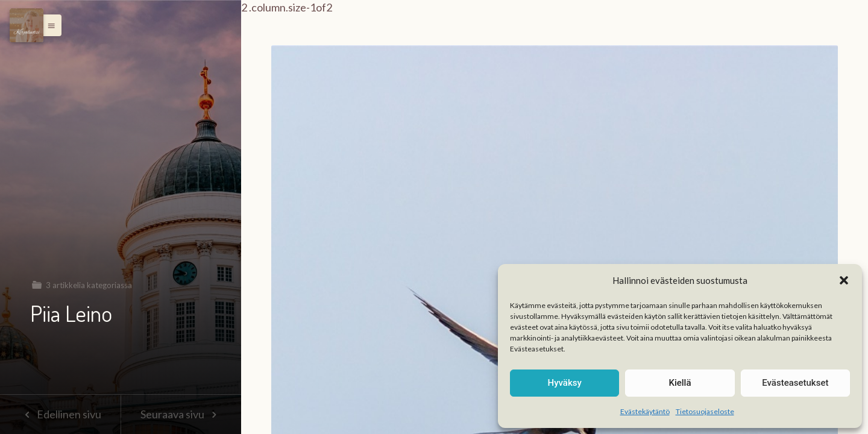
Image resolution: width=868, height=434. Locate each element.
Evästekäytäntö (645, 411)
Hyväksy (565, 383)
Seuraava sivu (181, 414)
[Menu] (27, 25)
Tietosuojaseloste (705, 411)
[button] (844, 280)
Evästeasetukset (795, 383)
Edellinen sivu (60, 414)
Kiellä (680, 383)
